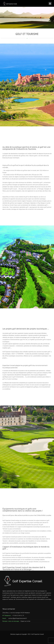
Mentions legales (15, 634)
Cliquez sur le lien (25, 621)
